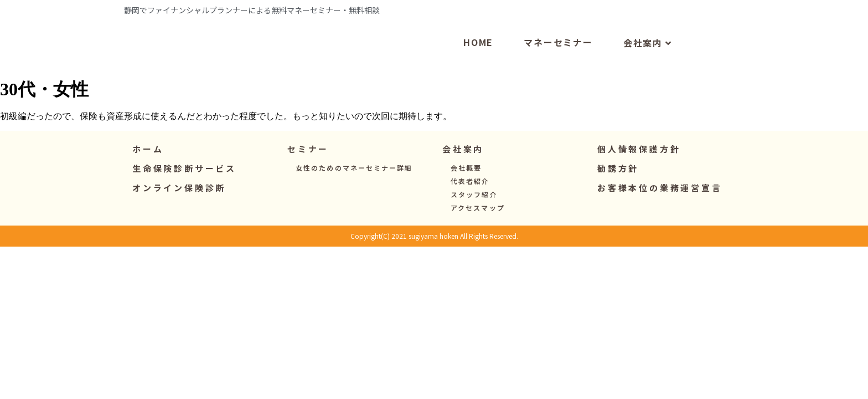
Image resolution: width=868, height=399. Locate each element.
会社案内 (648, 66)
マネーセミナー (558, 65)
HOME (478, 65)
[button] (308, 173)
